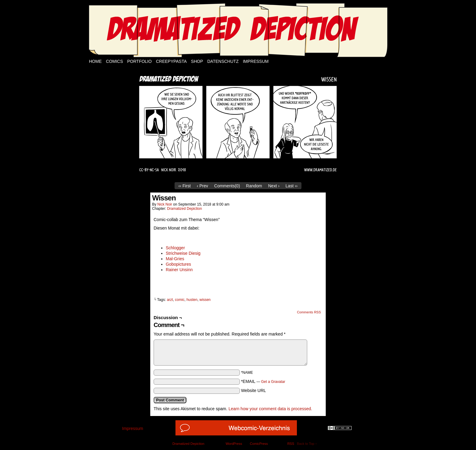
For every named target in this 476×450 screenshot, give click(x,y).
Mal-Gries (175, 259)
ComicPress (259, 444)
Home (95, 61)
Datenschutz (223, 61)
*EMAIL (263, 381)
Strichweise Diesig (183, 253)
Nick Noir (165, 204)
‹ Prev (202, 186)
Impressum (256, 61)
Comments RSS (309, 312)
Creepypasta (171, 61)
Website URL (253, 390)
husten (192, 300)
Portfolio (139, 61)
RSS (291, 444)
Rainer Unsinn (179, 270)
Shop (197, 61)
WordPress (234, 444)
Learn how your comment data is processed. (270, 409)
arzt (170, 300)
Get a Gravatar (273, 382)
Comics (114, 61)
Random (254, 186)
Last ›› (292, 186)
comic (180, 300)
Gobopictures (178, 264)
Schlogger (175, 248)
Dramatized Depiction (184, 209)
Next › (274, 186)
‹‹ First (185, 186)
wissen (205, 300)
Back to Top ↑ (307, 444)
